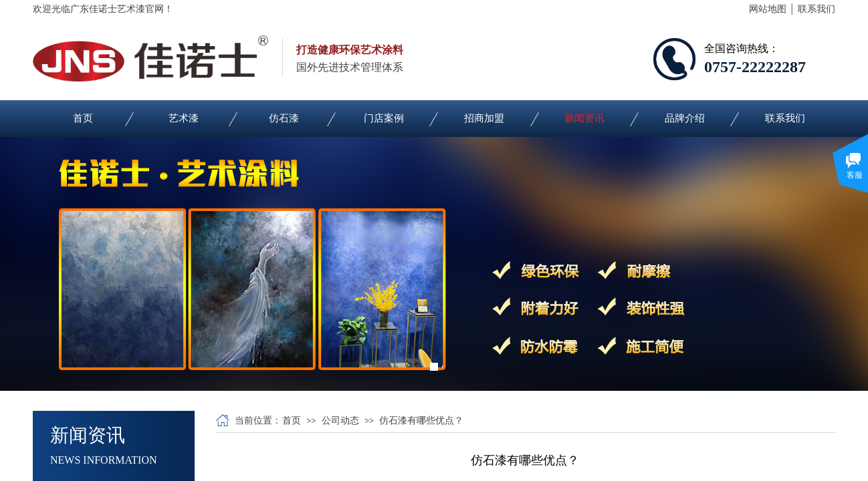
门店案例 (384, 118)
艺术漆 (184, 118)
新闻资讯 (584, 118)
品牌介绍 (685, 118)
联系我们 (785, 118)
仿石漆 (284, 118)
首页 (83, 118)
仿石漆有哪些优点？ (421, 421)
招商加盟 (484, 118)
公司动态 (340, 421)
